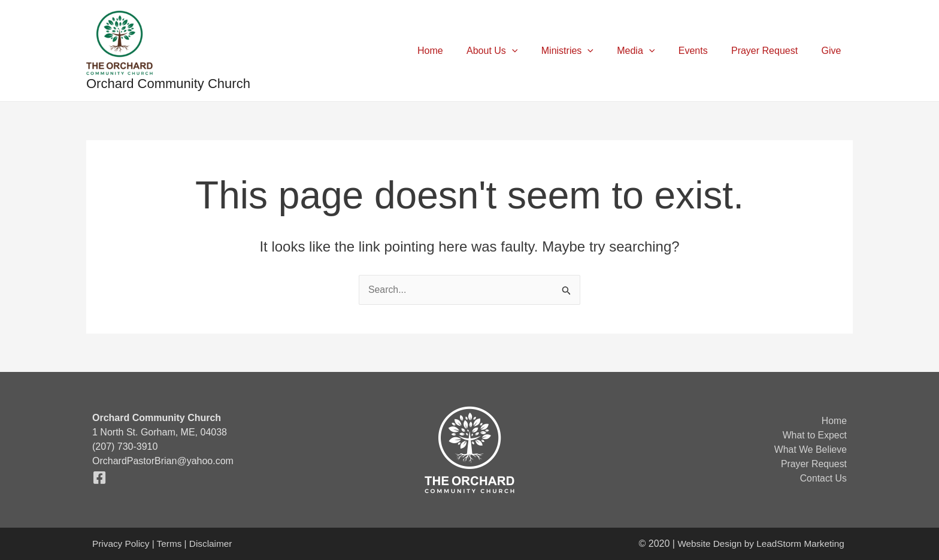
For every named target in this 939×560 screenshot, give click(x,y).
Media (651, 51)
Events (704, 51)
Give (833, 51)
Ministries (587, 51)
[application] (536, 51)
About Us (516, 51)
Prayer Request (771, 51)
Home (459, 51)
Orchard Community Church (168, 84)
